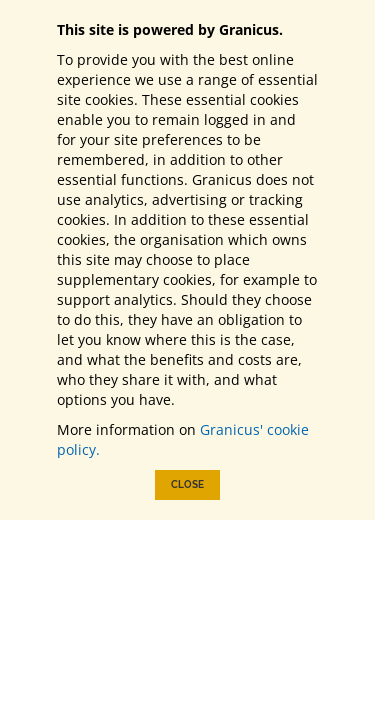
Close (187, 484)
